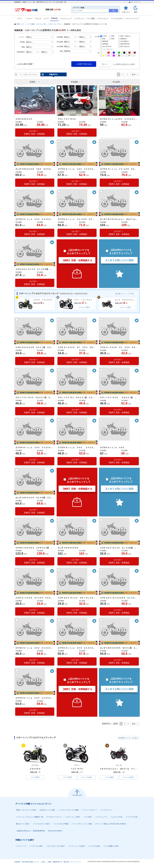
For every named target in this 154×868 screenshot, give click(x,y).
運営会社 (67, 862)
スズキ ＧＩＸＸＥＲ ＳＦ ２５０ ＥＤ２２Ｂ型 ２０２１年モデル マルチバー (77, 347)
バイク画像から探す (111, 846)
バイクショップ (66, 19)
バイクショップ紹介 (73, 817)
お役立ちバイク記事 (47, 810)
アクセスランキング (54, 817)
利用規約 (17, 862)
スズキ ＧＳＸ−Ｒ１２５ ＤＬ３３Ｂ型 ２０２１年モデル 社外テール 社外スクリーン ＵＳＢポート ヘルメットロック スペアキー (34, 269)
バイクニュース (101, 817)
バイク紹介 (88, 817)
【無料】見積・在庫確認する (77, 260)
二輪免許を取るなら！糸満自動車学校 (30, 831)
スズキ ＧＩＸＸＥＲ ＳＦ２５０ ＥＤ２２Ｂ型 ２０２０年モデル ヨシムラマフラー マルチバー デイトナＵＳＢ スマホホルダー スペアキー (34, 598)
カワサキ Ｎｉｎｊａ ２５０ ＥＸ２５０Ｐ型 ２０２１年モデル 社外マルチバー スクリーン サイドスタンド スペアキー (34, 447)
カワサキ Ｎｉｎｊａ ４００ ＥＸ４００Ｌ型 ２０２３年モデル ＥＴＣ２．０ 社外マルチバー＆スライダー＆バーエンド (77, 169)
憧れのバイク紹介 (23, 824)
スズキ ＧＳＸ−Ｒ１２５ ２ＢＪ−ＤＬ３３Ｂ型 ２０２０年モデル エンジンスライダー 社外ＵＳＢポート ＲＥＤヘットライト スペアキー (77, 598)
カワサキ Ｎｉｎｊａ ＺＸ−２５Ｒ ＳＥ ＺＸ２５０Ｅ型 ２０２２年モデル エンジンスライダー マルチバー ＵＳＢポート (77, 219)
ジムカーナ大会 (116, 817)
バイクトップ (21, 846)
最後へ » (135, 74)
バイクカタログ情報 (61, 824)
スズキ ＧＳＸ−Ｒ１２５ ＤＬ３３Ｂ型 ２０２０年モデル (119, 548)
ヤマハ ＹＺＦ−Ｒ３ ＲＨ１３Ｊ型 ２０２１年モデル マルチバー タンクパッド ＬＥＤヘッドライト (77, 397)
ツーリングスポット (89, 810)
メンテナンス (79, 19)
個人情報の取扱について (30, 862)
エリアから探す (94, 846)
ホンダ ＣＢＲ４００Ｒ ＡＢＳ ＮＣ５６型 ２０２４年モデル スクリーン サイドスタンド (34, 169)
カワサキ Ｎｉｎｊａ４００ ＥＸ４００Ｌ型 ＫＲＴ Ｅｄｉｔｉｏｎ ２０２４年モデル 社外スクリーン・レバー (119, 119)
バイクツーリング (132, 19)
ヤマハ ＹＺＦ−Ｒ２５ (67, 119)
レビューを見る (85, 307)
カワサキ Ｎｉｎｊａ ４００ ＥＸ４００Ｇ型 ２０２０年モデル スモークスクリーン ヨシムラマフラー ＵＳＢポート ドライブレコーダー (77, 648)
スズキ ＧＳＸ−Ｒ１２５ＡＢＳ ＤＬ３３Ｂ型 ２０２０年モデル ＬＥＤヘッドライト (119, 598)
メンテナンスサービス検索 (68, 810)
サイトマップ (134, 2)
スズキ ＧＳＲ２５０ (24, 119)
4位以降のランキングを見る (125, 294)
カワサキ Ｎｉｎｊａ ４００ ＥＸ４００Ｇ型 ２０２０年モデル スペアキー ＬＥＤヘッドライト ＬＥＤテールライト (34, 648)
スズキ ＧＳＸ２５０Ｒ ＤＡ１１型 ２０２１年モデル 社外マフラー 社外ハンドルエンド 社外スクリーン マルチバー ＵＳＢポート (34, 347)
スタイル (38, 19)
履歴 (136, 12)
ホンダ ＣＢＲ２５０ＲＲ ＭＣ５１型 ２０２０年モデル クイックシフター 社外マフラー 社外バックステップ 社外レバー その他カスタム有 (119, 648)
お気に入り (126, 12)
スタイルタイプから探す (56, 846)
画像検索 (54, 18)
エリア (46, 19)
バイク (19, 19)
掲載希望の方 (57, 862)
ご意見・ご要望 (46, 862)
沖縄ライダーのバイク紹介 (26, 810)
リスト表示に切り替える (28, 74)
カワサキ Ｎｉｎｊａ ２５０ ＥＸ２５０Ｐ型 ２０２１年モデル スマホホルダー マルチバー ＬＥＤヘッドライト (77, 447)
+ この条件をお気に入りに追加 (124, 64)
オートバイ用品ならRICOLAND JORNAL (111, 824)
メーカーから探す (36, 846)
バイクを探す (35, 777)
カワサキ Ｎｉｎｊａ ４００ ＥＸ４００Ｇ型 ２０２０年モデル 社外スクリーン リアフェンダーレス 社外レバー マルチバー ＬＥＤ (34, 698)
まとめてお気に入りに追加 (119, 260)
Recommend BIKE (55, 831)
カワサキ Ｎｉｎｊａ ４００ (112, 447)
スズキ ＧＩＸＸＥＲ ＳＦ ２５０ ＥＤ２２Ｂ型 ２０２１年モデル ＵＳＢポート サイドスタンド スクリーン (119, 347)
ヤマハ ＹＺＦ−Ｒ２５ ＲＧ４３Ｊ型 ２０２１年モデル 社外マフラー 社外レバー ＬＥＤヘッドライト (119, 397)
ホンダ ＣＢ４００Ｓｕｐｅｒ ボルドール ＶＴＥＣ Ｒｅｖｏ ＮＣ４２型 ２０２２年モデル (119, 219)
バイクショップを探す (77, 846)
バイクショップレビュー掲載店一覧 (29, 817)
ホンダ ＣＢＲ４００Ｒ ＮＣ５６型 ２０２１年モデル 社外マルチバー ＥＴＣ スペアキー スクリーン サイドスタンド (34, 498)
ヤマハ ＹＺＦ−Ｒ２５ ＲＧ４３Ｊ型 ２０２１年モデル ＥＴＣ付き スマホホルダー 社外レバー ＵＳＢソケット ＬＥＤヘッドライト (34, 397)
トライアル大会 (132, 817)
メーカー (29, 19)
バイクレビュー (103, 19)
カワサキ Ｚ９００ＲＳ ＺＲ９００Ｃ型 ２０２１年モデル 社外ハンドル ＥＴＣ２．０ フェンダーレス (34, 548)
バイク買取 (90, 19)
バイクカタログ (117, 19)
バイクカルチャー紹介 (41, 824)
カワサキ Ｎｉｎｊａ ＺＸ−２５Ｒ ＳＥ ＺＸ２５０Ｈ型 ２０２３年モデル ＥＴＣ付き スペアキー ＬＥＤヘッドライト (119, 169)
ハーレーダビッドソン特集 (82, 824)
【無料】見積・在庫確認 (34, 133)
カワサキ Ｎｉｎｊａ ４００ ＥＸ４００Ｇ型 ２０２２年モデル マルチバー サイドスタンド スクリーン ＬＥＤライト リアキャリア (34, 219)
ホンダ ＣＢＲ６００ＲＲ (68, 548)
